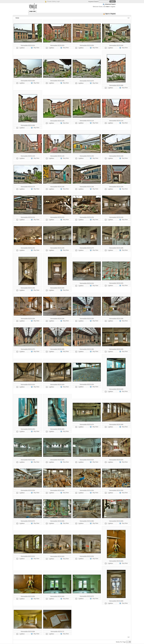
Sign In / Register (110, 14)
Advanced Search (110, 4)
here (108, 7)
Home (17, 18)
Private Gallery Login (53, 1)
